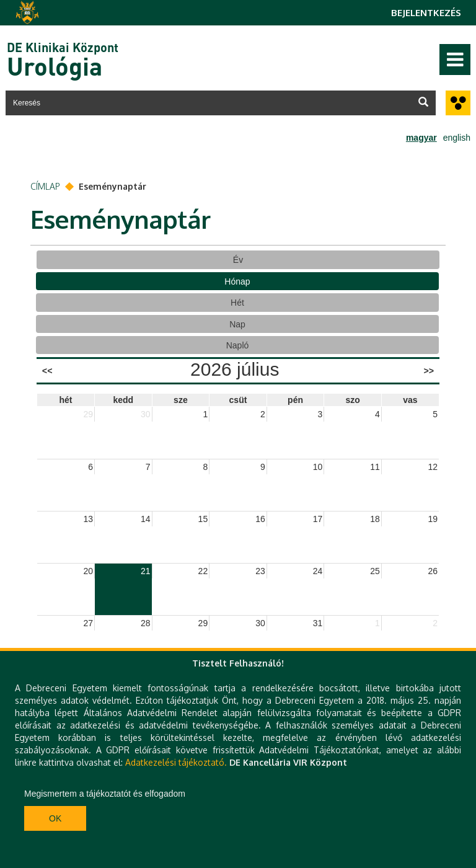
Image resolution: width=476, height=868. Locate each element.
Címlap (45, 186)
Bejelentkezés (426, 13)
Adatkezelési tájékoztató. (176, 762)
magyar (421, 138)
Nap (237, 324)
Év (238, 260)
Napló (238, 345)
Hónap (237, 281)
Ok (55, 818)
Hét (237, 303)
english (457, 138)
